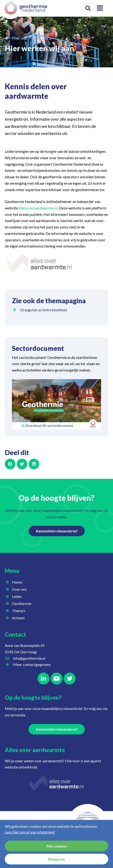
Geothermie (23, 604)
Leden (18, 596)
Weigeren (56, 859)
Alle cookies (56, 846)
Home (17, 582)
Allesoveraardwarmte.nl (38, 208)
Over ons (19, 38)
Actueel (19, 618)
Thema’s (20, 611)
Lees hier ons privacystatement (30, 832)
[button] (88, 8)
